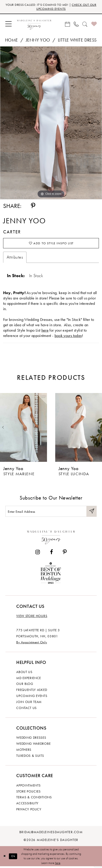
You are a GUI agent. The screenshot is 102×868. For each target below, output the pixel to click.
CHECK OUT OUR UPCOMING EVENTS (64, 7)
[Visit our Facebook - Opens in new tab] (51, 554)
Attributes (15, 258)
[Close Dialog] (5, 858)
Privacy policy (29, 811)
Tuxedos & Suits (30, 757)
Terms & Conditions (34, 799)
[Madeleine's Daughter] (51, 538)
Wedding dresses (31, 739)
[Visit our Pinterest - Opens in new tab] (65, 554)
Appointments (28, 787)
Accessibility (27, 805)
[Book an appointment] (68, 24)
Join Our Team (29, 703)
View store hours (32, 618)
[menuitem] (9, 24)
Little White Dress (77, 41)
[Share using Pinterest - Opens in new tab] (33, 206)
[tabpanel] (51, 123)
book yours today (68, 336)
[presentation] (23, 428)
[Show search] (85, 24)
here (58, 865)
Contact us (27, 709)
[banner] (34, 24)
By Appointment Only (32, 644)
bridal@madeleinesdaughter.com (51, 834)
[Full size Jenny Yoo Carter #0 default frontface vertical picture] (51, 123)
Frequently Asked (32, 692)
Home (12, 41)
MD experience (29, 680)
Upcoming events (32, 698)
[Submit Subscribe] (91, 513)
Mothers (24, 751)
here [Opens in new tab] (45, 331)
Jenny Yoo (38, 41)
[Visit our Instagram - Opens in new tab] (38, 554)
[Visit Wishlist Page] (94, 24)
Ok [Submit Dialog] (14, 858)
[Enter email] (51, 513)
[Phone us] (76, 24)
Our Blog (25, 686)
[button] (9, 24)
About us (24, 673)
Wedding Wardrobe (33, 745)
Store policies (29, 793)
